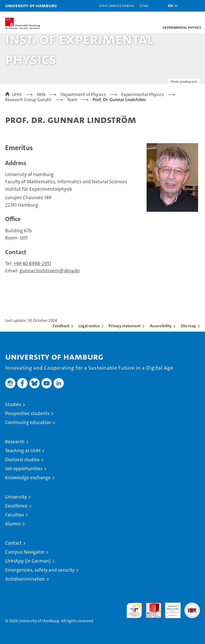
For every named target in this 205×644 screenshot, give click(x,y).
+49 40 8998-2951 (32, 263)
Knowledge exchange (28, 478)
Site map (188, 326)
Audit (151, 605)
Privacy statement (125, 326)
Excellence (16, 506)
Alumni (13, 524)
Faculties (15, 515)
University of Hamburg (31, 6)
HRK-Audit (170, 608)
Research (15, 442)
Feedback (61, 326)
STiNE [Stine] (144, 6)
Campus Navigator (25, 552)
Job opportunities (24, 469)
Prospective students (27, 413)
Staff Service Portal (117, 6)
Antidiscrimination (25, 579)
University (16, 497)
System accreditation (192, 608)
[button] (172, 6)
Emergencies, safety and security (40, 570)
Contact (13, 543)
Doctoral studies (22, 460)
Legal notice (89, 326)
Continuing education (28, 422)
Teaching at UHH (23, 451)
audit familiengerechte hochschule (134, 610)
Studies (13, 404)
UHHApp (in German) (28, 561)
